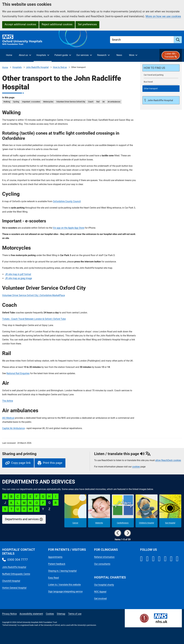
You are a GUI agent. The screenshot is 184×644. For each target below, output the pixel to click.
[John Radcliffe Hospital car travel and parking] (161, 75)
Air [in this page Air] (104, 102)
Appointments (55, 557)
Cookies (50, 614)
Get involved (100, 599)
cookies (136, 467)
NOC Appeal (100, 592)
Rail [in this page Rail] (98, 102)
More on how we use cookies (163, 16)
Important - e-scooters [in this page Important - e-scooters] (31, 102)
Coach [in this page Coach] (91, 102)
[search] (178, 40)
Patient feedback (57, 564)
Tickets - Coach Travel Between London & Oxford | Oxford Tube (34, 319)
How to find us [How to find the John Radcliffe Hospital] (60, 67)
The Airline (8, 401)
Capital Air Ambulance (13, 428)
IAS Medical (8, 418)
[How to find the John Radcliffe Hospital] (161, 68)
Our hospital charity (104, 585)
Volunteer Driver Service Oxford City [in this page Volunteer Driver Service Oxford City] (71, 102)
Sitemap (61, 614)
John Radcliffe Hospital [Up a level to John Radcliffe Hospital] (160, 100)
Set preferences (87, 24)
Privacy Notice (9, 614)
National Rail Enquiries (18, 373)
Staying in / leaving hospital (62, 571)
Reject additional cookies (57, 24)
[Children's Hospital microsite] (147, 511)
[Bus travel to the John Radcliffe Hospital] (161, 82)
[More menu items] (133, 55)
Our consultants (102, 564)
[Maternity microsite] (99, 511)
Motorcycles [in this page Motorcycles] (48, 102)
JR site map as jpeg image (18, 278)
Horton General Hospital (14, 588)
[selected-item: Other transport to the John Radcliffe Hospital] (161, 89)
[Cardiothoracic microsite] (123, 511)
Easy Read (53, 578)
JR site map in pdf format (18, 274)
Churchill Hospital (11, 581)
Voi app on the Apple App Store (68, 228)
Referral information (104, 557)
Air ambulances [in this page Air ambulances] (114, 102)
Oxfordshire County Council (67, 201)
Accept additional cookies (20, 24)
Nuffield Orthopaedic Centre (16, 574)
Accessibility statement (31, 614)
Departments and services (22, 519)
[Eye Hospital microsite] (170, 511)
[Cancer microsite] (75, 511)
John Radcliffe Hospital (37, 67)
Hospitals (17, 67)
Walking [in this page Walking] (7, 102)
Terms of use (75, 614)
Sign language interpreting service (65, 591)
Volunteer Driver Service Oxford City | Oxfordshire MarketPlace (33, 295)
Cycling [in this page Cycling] (16, 102)
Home (5, 67)
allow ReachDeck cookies (168, 460)
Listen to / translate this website (64, 585)
